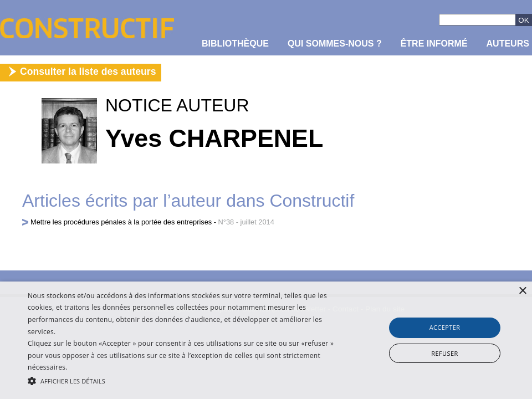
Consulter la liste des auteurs (88, 71)
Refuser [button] (444, 353)
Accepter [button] (445, 327)
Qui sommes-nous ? (335, 44)
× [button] (522, 291)
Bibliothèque (235, 44)
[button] (183, 380)
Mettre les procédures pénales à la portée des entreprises (121, 222)
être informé (434, 44)
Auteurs (508, 44)
